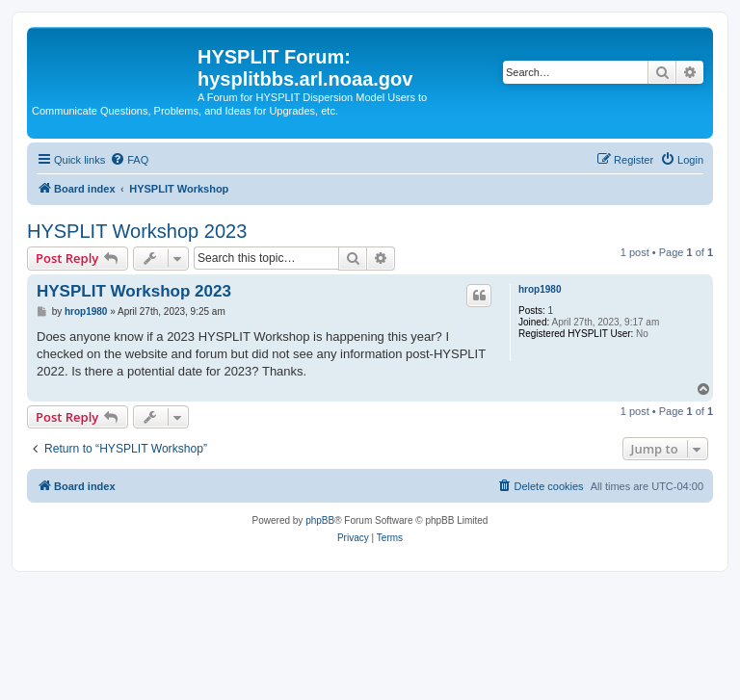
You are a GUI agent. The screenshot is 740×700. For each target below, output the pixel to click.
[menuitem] (129, 160)
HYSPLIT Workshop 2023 (137, 231)
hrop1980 (540, 289)
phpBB (320, 520)
